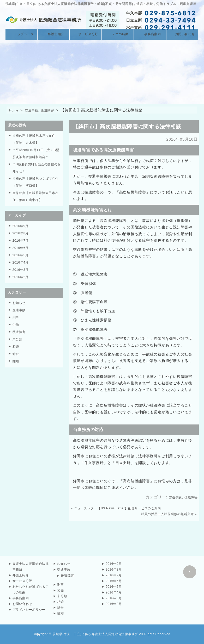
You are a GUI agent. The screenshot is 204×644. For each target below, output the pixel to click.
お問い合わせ (182, 34)
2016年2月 (21, 274)
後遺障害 (54, 110)
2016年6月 (21, 246)
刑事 (16, 313)
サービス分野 (86, 34)
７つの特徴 (118, 34)
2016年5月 (21, 253)
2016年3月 (21, 267)
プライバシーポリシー (29, 610)
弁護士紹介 (53, 34)
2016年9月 (21, 225)
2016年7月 (21, 239)
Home (15, 110)
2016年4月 (21, 260)
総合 (16, 349)
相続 (16, 342)
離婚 (16, 356)
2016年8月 (21, 232)
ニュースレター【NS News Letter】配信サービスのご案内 (118, 508)
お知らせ (20, 299)
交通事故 (35, 110)
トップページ (21, 34)
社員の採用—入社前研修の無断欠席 (167, 514)
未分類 (18, 334)
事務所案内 (150, 34)
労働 (16, 320)
